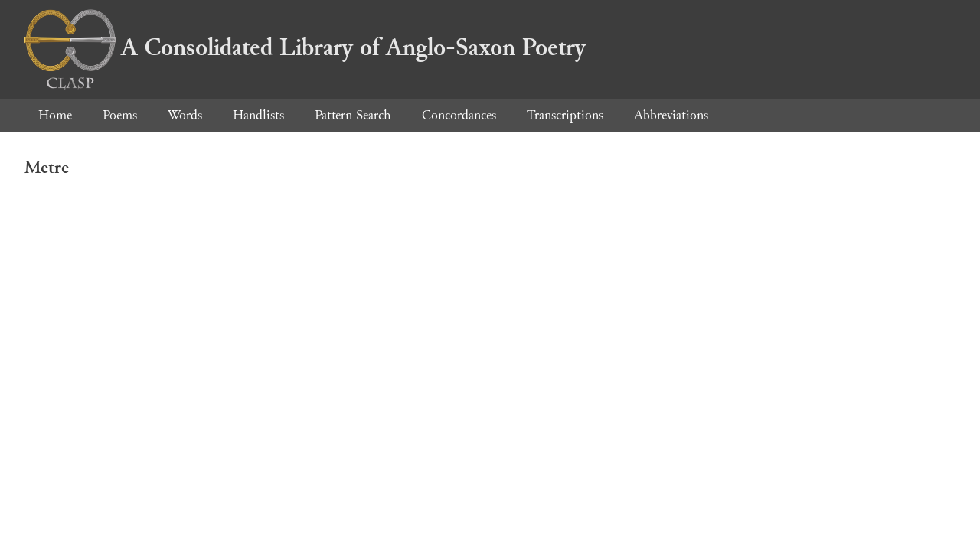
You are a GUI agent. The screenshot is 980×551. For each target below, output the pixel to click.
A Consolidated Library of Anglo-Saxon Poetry (305, 47)
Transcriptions (565, 115)
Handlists (258, 115)
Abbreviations (671, 115)
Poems (120, 115)
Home (55, 115)
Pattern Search (353, 115)
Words (185, 115)
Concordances (459, 115)
